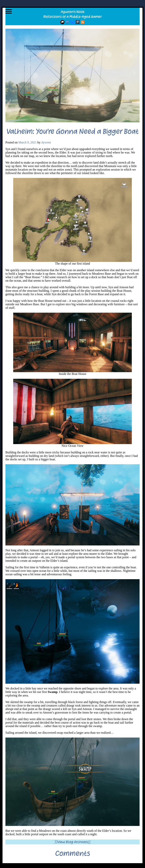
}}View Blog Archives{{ (72, 842)
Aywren (46, 142)
